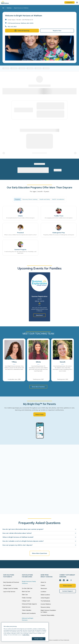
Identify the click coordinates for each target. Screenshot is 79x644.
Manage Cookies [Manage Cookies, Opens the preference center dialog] (38, 639)
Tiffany (14, 362)
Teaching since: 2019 (63, 379)
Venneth (63, 362)
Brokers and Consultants (29, 613)
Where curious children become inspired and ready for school (20, 235)
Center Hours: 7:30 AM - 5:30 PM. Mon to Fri (20, 20)
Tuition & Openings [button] (22, 31)
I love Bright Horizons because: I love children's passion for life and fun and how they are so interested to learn (14, 368)
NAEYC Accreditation (58, 199)
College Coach (26, 601)
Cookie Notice (49, 640)
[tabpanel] (39, 297)
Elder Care (25, 595)
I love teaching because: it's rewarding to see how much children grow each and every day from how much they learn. (38, 369)
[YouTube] (67, 580)
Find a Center (68, 586)
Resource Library (45, 607)
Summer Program (20, 249)
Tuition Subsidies (27, 610)
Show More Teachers (38, 387)
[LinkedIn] (64, 580)
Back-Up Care (26, 591)
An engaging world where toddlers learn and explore (59, 218)
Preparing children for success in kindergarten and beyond (59, 235)
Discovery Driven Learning (30, 199)
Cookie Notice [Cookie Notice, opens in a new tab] (26, 635)
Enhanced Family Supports (29, 604)
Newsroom (44, 588)
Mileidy (38, 362)
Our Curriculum (7, 585)
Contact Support (68, 591)
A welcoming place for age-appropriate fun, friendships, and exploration (20, 252)
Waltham (9, 8)
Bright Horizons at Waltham (21, 8)
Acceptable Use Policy (58, 640)
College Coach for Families (11, 588)
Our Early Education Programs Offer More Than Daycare (39, 187)
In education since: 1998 (14, 379)
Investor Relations (46, 604)
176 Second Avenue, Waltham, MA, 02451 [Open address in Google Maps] (21, 23)
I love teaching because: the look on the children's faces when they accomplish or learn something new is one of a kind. (63, 369)
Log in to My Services (9, 592)
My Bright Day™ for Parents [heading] (39, 404)
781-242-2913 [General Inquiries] (12, 27)
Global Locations (45, 595)
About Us (43, 582)
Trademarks (66, 640)
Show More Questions (39, 553)
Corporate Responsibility (48, 615)
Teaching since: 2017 (38, 379)
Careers (43, 585)
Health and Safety (45, 199)
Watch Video (39, 414)
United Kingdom (45, 598)
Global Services (26, 607)
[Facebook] (60, 580)
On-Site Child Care (27, 588)
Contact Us (69, 2)
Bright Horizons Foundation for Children (48, 611)
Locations (43, 592)
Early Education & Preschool (11, 582)
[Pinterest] (71, 580)
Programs (17, 199)
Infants (20, 216)
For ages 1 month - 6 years (40, 191)
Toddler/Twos (59, 216)
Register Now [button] (57, 31)
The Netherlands (45, 601)
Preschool (20, 233)
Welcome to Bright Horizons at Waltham (24, 16)
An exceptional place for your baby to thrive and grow (20, 218)
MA (3, 8)
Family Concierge (27, 598)
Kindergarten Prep (59, 233)
